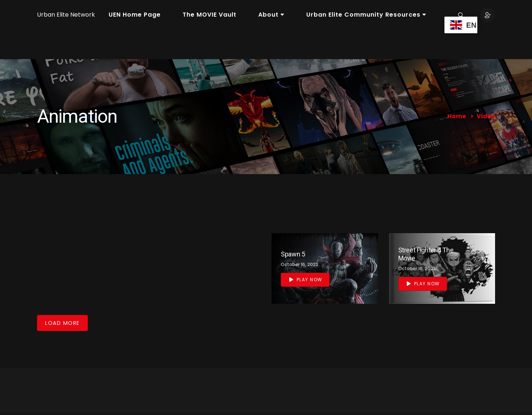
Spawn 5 (293, 254)
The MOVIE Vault (209, 15)
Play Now (306, 280)
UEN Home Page (135, 15)
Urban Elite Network (66, 15)
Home (457, 116)
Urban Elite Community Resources (366, 15)
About (271, 15)
